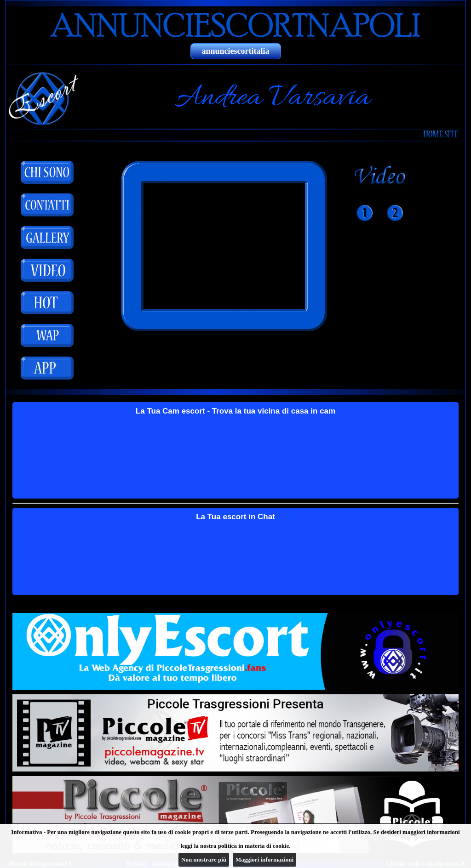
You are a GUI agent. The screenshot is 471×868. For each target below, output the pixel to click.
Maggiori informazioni (264, 859)
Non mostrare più (204, 859)
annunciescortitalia (236, 51)
